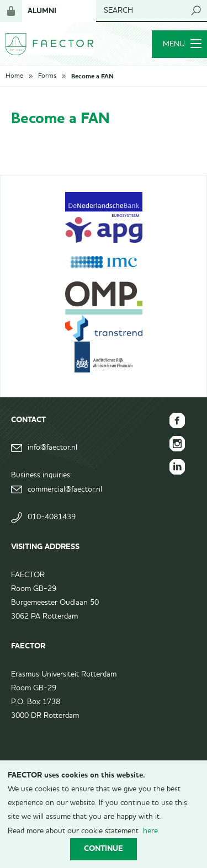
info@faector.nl (52, 448)
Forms (47, 76)
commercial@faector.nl (65, 489)
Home (14, 76)
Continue (104, 848)
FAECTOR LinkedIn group (177, 467)
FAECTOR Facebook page (177, 420)
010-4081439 (52, 517)
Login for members (11, 11)
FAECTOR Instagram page (177, 444)
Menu (182, 44)
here (150, 831)
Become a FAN (92, 76)
